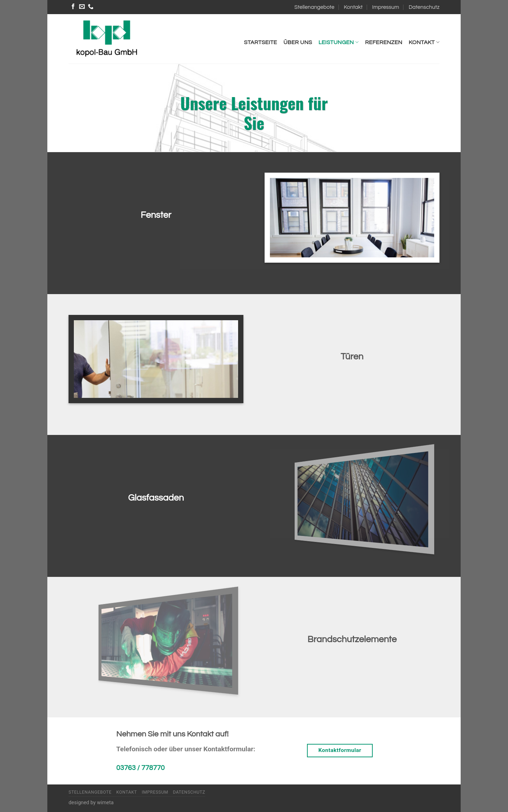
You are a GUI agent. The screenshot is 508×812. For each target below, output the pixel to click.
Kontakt (353, 7)
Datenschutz (424, 7)
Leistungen (338, 42)
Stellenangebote (314, 7)
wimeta (105, 803)
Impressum (386, 7)
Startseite (261, 42)
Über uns (298, 42)
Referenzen (384, 42)
